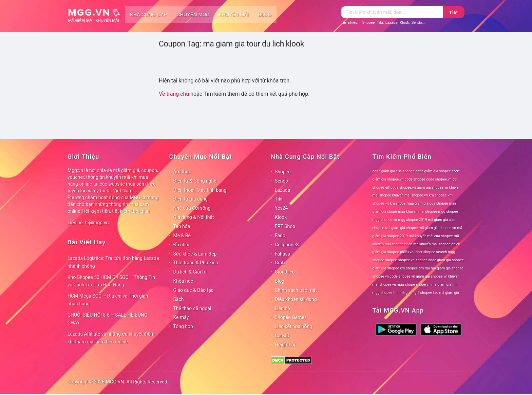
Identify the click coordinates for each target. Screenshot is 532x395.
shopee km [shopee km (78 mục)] (396, 268)
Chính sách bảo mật (296, 290)
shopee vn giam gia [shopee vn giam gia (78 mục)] (414, 276)
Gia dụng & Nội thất (194, 217)
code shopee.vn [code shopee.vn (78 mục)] (439, 179)
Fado (280, 236)
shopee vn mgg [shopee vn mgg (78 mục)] (392, 285)
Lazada (392, 23)
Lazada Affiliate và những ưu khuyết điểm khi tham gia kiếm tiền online (111, 338)
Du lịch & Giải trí (190, 272)
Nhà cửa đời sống (192, 208)
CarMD (282, 336)
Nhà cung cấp (148, 15)
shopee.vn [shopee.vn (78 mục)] (406, 260)
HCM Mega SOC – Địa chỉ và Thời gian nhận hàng (108, 300)
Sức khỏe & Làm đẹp (195, 254)
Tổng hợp (183, 326)
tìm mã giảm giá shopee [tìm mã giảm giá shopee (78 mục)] (413, 293)
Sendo (417, 23)
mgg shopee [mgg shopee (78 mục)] (448, 212)
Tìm (453, 12)
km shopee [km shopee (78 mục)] (438, 195)
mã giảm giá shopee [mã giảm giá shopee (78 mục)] (401, 228)
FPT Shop (285, 226)
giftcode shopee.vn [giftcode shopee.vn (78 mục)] (400, 187)
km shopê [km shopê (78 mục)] (398, 203)
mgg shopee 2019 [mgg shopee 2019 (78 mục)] (412, 220)
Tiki (380, 23)
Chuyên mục (193, 15)
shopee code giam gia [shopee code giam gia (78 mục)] (433, 260)
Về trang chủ (174, 94)
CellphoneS (287, 245)
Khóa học (183, 281)
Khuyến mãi (234, 15)
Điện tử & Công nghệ (195, 181)
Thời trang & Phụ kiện (196, 263)
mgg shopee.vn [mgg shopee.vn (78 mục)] (385, 220)
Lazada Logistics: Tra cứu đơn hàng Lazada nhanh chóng (113, 262)
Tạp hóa (182, 226)
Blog (265, 15)
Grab (280, 263)
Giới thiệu (285, 272)
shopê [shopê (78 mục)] (410, 285)
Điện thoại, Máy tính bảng (200, 190)
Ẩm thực (182, 172)
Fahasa (282, 254)
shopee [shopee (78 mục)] (391, 260)
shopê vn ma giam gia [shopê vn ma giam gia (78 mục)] (434, 285)
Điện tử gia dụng (191, 199)
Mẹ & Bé (182, 236)
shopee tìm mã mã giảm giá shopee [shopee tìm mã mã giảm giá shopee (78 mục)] (435, 268)
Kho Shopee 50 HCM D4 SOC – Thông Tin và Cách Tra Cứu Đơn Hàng (111, 281)
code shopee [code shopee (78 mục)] (415, 179)
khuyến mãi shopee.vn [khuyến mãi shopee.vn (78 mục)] (410, 195)
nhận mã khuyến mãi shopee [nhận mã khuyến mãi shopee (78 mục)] (427, 244)
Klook (404, 23)
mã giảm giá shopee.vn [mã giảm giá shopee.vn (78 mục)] (437, 228)
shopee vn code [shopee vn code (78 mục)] (385, 276)
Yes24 (281, 208)
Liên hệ (282, 308)
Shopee (369, 23)
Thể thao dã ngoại (192, 308)
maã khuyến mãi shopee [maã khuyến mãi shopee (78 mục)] (417, 212)
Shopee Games (291, 317)
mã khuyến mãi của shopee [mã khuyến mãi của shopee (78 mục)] (431, 236)
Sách (179, 299)
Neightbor (285, 345)
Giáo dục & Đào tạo (194, 290)
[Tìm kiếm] (392, 12)
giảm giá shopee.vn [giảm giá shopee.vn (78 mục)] (433, 187)
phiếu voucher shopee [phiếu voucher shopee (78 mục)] (418, 252)
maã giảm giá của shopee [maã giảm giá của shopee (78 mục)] (427, 203)
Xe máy (181, 317)
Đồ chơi (181, 245)
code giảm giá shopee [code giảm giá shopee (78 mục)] (433, 171)
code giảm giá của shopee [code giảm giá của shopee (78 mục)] (394, 171)
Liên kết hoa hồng (293, 326)
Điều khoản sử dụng (296, 299)
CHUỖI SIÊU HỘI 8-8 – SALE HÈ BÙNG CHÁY (108, 319)
